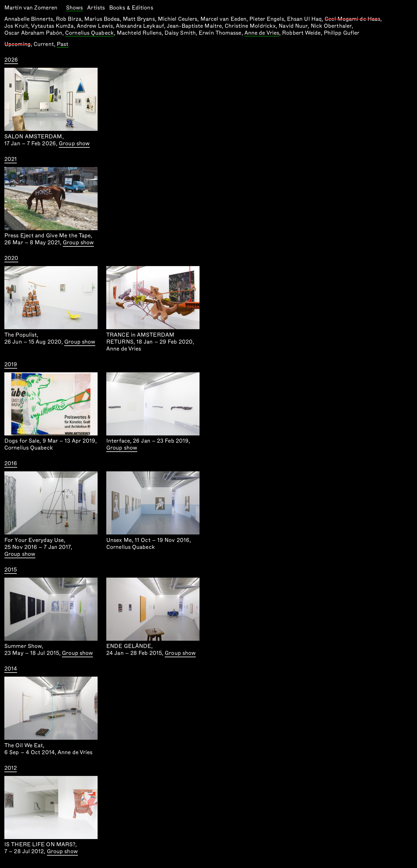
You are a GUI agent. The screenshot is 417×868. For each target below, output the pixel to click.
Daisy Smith (180, 33)
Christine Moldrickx (250, 26)
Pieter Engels (267, 19)
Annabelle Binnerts (29, 19)
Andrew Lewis (95, 26)
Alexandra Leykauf (140, 26)
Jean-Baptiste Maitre (194, 26)
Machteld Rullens (139, 33)
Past (63, 45)
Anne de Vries (262, 33)
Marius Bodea (102, 19)
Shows (75, 8)
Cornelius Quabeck (89, 33)
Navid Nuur (293, 26)
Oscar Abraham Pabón (33, 33)
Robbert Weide (301, 33)
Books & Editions (131, 8)
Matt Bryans (139, 19)
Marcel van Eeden (224, 19)
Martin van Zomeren (31, 8)
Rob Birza (69, 19)
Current (44, 44)
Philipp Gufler (342, 33)
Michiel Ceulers (178, 19)
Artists (96, 8)
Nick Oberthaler (331, 26)
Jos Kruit (16, 26)
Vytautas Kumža (52, 26)
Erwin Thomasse (220, 33)
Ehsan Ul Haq (304, 19)
